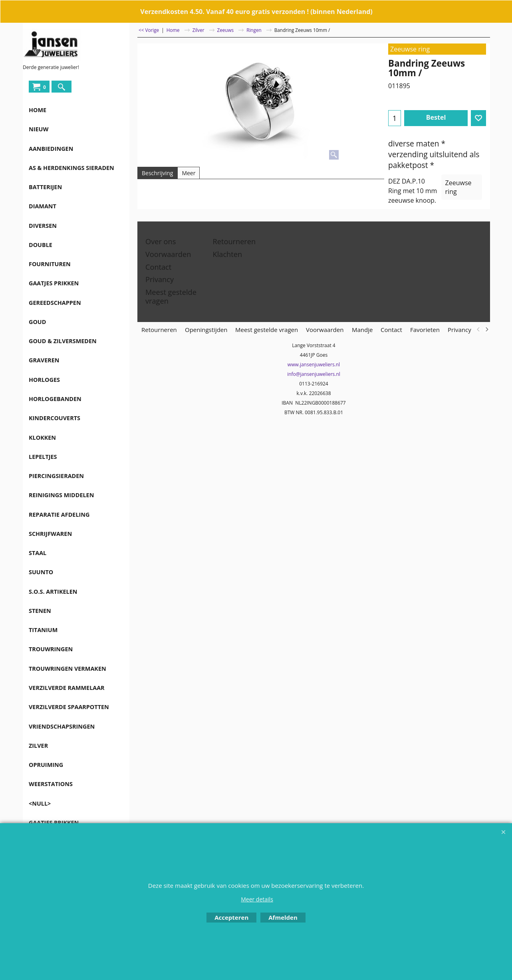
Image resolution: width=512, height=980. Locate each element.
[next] (486, 330)
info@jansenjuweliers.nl (314, 374)
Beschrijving (157, 173)
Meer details (257, 899)
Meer (189, 173)
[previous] (478, 330)
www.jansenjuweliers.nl (314, 365)
